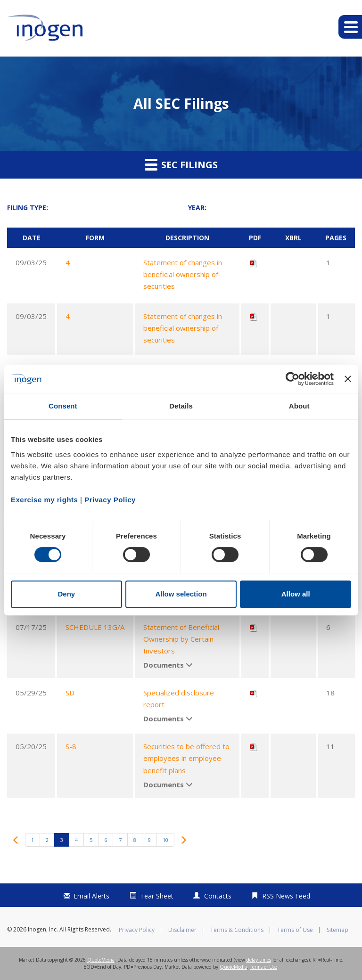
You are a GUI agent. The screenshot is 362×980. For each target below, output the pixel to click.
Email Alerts (91, 896)
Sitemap (337, 930)
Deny (66, 594)
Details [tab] (181, 406)
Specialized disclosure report (179, 698)
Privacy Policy (137, 930)
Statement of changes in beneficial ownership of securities (183, 274)
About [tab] (299, 406)
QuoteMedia (101, 960)
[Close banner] (348, 379)
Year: (197, 208)
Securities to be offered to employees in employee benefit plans (186, 758)
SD (70, 693)
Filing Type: (28, 208)
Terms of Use (295, 930)
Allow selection (181, 594)
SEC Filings (181, 164)
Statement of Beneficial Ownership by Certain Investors (181, 639)
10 (165, 840)
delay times (259, 960)
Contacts (218, 896)
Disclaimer (182, 930)
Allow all (296, 594)
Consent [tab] (63, 406)
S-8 (71, 746)
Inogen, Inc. (43, 929)
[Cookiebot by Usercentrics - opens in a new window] (292, 379)
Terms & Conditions (237, 930)
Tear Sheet (157, 896)
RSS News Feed (286, 896)
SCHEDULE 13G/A (95, 627)
